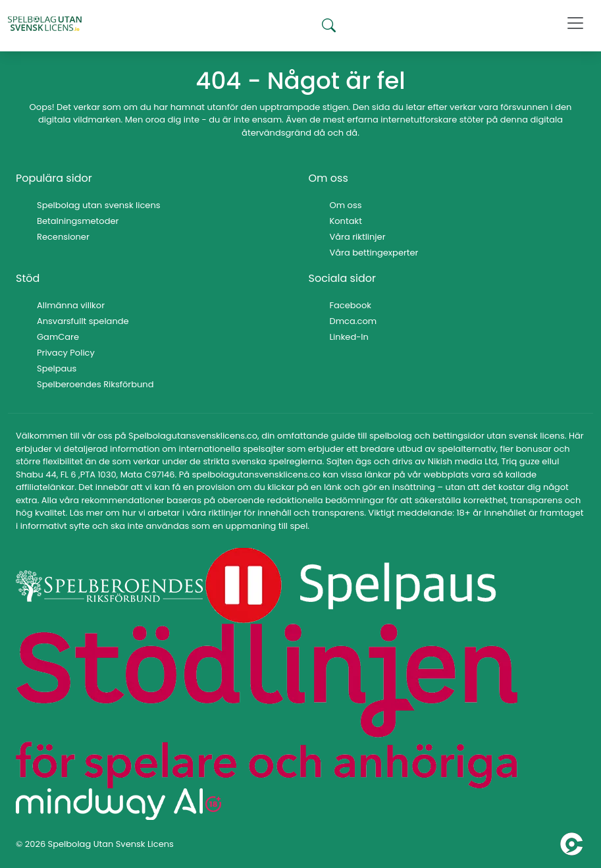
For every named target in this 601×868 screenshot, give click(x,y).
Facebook (351, 305)
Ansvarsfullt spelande (83, 321)
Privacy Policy (66, 353)
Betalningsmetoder (78, 221)
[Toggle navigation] (575, 23)
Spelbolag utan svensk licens (99, 205)
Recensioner (63, 237)
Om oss (346, 205)
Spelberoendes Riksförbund (95, 384)
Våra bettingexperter (374, 253)
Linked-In (349, 337)
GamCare (58, 337)
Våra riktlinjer (358, 237)
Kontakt (346, 221)
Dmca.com (353, 321)
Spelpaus (57, 368)
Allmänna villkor (71, 305)
